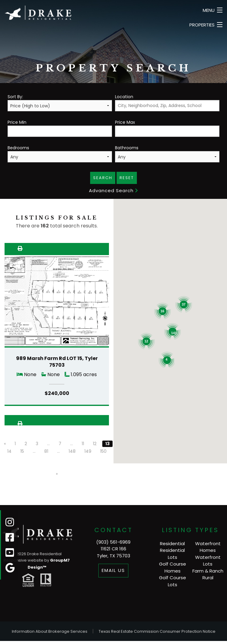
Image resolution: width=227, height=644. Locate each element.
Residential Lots (172, 554)
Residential (172, 544)
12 (95, 444)
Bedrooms (60, 154)
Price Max (167, 128)
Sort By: (60, 102)
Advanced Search (113, 190)
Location (167, 102)
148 (72, 451)
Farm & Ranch (208, 571)
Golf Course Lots (173, 581)
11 (83, 444)
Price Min (60, 128)
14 (9, 451)
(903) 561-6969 (113, 542)
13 (107, 444)
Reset (127, 178)
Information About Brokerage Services (50, 631)
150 (103, 451)
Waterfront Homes (208, 547)
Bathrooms (167, 154)
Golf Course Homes (173, 567)
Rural (208, 578)
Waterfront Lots (208, 561)
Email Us (113, 570)
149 (88, 451)
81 (46, 451)
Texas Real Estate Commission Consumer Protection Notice (157, 631)
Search (103, 178)
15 (22, 451)
